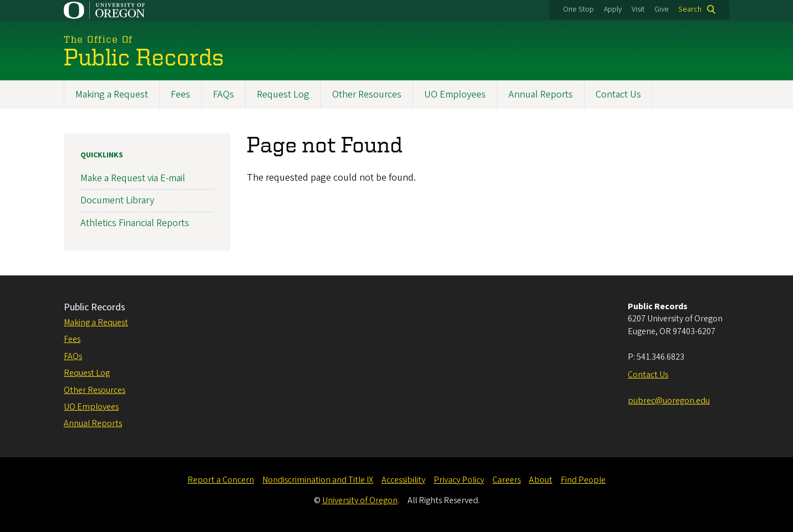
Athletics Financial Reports (135, 223)
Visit (638, 9)
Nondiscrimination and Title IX (318, 480)
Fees (181, 94)
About (541, 480)
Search (690, 9)
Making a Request (112, 94)
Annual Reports (541, 94)
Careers (507, 480)
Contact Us (618, 94)
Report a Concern (221, 480)
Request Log (283, 94)
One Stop (578, 9)
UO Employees (455, 94)
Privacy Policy (459, 480)
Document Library (117, 200)
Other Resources (367, 94)
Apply (613, 9)
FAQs (223, 94)
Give (662, 9)
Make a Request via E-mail (133, 178)
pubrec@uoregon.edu (669, 401)
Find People (583, 480)
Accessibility (403, 480)
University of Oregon (360, 500)
